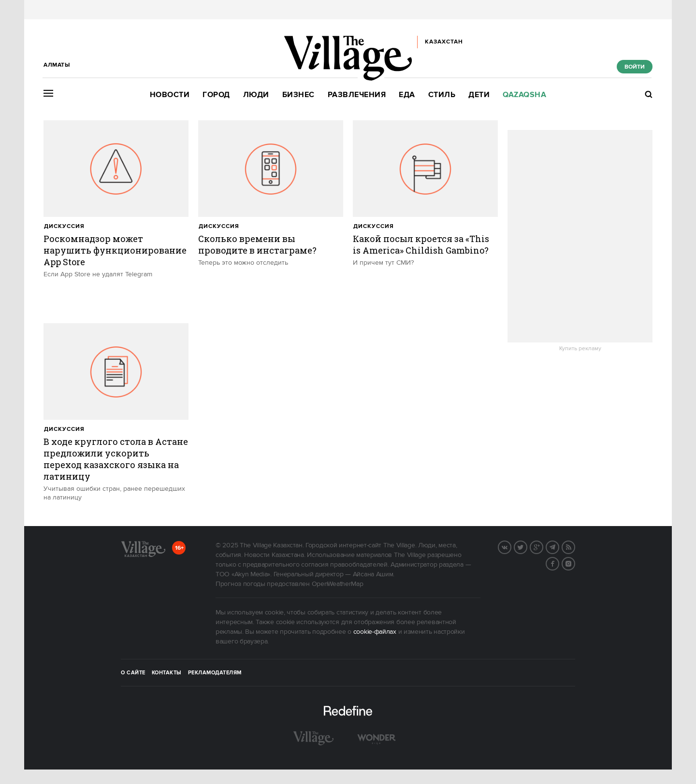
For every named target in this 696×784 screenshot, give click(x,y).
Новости (170, 95)
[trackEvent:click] (116, 217)
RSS (575, 546)
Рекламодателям (215, 673)
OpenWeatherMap (338, 584)
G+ (543, 546)
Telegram (559, 546)
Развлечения (357, 95)
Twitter (527, 546)
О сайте (133, 673)
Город (216, 95)
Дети (479, 95)
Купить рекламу (580, 349)
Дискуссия (64, 226)
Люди (256, 95)
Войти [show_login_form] (635, 67)
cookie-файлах (375, 632)
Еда (407, 95)
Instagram (575, 563)
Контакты (167, 673)
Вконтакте (511, 546)
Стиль (442, 95)
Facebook (559, 563)
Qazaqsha (524, 95)
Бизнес (298, 95)
